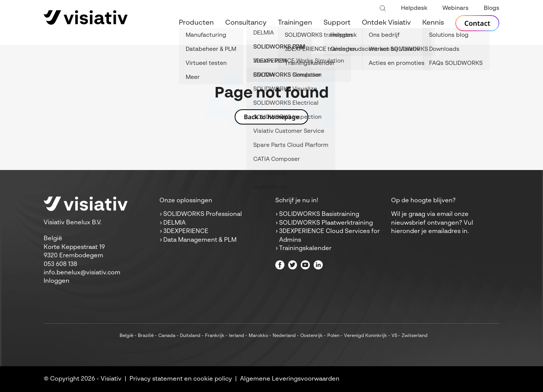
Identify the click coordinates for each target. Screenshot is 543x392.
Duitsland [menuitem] (190, 336)
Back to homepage (271, 117)
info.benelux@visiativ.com (82, 273)
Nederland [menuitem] (284, 336)
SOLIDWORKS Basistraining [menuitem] (319, 214)
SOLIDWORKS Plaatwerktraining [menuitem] (326, 223)
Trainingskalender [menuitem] (305, 249)
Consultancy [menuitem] (246, 23)
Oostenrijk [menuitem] (312, 336)
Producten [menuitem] (196, 23)
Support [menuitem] (337, 23)
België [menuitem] (126, 336)
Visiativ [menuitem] (111, 379)
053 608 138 (60, 264)
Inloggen (57, 281)
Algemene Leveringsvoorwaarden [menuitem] (290, 379)
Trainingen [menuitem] (295, 23)
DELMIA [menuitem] (174, 223)
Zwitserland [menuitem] (415, 336)
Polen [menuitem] (333, 336)
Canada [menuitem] (167, 336)
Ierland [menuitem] (237, 336)
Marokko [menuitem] (258, 336)
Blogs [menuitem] (492, 8)
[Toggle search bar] (383, 9)
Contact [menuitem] (477, 23)
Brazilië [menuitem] (146, 336)
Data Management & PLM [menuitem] (200, 240)
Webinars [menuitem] (455, 8)
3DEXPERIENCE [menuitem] (186, 231)
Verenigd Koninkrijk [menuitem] (365, 336)
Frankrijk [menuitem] (215, 336)
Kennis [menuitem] (433, 23)
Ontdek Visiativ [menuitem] (386, 23)
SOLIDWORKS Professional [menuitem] (203, 214)
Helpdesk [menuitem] (414, 8)
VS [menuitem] (394, 336)
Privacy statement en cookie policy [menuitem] (181, 379)
